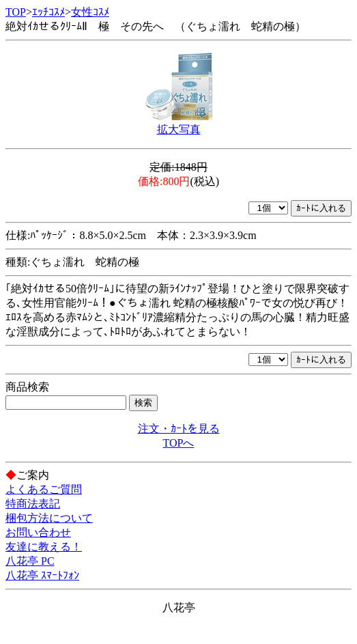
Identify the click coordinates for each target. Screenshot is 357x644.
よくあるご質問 (44, 489)
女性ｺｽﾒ (90, 12)
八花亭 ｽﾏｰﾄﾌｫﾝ (42, 575)
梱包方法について (49, 518)
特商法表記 (33, 504)
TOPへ (179, 443)
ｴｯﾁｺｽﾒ (48, 12)
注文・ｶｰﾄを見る (179, 429)
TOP (16, 12)
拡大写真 (179, 129)
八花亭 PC (30, 561)
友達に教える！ (44, 547)
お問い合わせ (38, 532)
